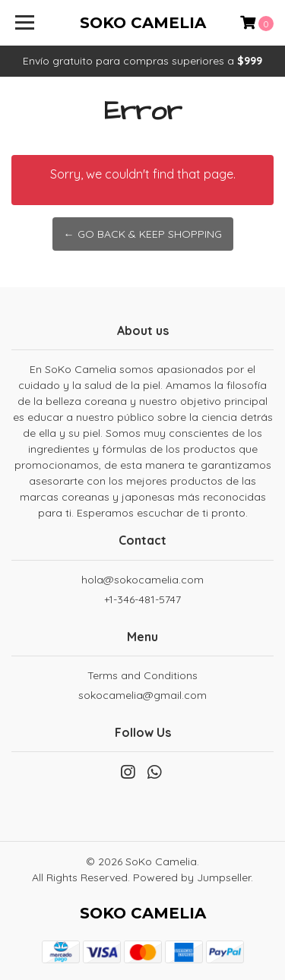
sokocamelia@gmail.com (142, 695)
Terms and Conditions (142, 675)
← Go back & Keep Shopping (143, 234)
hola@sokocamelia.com (142, 580)
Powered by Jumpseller (192, 877)
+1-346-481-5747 (142, 599)
